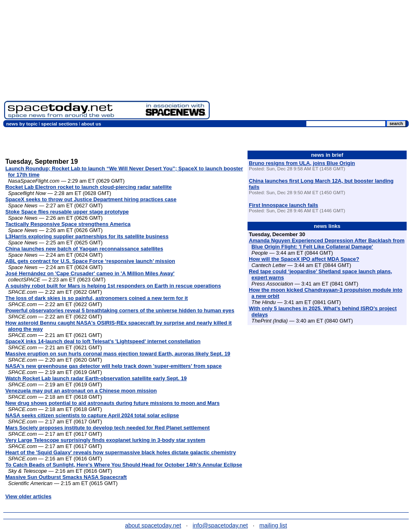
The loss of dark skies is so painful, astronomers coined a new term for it (97, 298)
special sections (59, 124)
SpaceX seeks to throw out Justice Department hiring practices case (91, 199)
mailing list (273, 525)
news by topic (22, 124)
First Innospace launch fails (284, 205)
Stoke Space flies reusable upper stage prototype (67, 212)
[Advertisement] (311, 62)
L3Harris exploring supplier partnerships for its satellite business (87, 236)
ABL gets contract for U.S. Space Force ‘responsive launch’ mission (90, 261)
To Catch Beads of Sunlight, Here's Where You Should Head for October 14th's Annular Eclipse (124, 465)
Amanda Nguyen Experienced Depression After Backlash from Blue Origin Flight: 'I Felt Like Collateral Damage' (327, 244)
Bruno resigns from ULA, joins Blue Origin (302, 163)
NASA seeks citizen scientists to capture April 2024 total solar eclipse (92, 415)
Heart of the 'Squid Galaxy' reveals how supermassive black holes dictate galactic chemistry (121, 452)
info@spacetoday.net (220, 525)
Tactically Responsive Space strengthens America (68, 224)
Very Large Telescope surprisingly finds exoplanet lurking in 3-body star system (105, 440)
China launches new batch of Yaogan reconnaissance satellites (84, 249)
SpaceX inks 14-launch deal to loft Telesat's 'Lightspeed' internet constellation (103, 341)
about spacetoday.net (153, 525)
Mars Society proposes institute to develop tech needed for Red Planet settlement (108, 428)
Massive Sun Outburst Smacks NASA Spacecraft (66, 477)
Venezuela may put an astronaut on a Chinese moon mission (81, 391)
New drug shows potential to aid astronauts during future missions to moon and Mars (112, 403)
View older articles (28, 496)
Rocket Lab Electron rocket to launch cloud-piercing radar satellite (89, 187)
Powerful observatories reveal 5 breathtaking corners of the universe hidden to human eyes (120, 310)
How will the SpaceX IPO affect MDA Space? (304, 259)
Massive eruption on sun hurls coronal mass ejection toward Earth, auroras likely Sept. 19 (118, 354)
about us (91, 124)
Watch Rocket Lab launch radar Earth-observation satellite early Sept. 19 (96, 378)
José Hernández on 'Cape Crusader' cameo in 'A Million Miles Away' (90, 273)
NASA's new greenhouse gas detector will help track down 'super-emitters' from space (113, 366)
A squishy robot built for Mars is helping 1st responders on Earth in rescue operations (113, 286)
